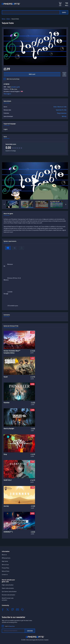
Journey (6, 506)
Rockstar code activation (8, 595)
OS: (4, 266)
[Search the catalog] (31, 12)
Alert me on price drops (13, 79)
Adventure (60, 107)
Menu (67, 6)
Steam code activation (8, 588)
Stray (5, 454)
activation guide (15, 87)
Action (8, 19)
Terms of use (5, 565)
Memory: (6, 280)
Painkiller (7, 403)
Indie (65, 107)
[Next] (66, 204)
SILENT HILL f (8, 480)
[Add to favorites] (64, 74)
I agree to (10, 626)
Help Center (5, 561)
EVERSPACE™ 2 (8, 532)
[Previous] (4, 204)
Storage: (6, 294)
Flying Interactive (62, 113)
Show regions (7, 94)
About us (4, 555)
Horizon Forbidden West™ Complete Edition (12, 352)
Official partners (6, 558)
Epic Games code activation (9, 592)
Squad (6, 377)
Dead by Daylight (9, 428)
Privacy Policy (5, 568)
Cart (60, 6)
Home (3, 19)
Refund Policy (6, 571)
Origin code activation (8, 585)
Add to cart (32, 74)
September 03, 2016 (61, 110)
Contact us (5, 575)
